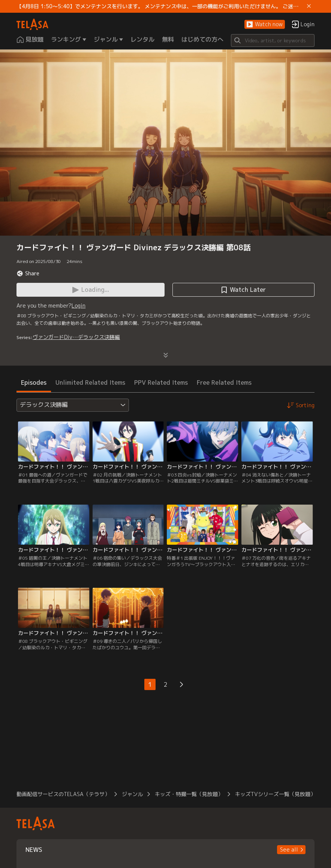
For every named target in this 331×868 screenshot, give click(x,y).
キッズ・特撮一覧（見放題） (189, 794)
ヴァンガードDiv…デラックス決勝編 (76, 337)
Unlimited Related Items (90, 382)
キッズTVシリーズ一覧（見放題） (275, 794)
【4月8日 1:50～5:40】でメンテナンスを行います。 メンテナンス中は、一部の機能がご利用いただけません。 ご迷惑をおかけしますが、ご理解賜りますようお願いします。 (160, 6)
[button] (265, 25)
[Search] (273, 40)
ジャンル (132, 794)
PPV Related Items (161, 382)
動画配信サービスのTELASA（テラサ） (63, 794)
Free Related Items (224, 382)
